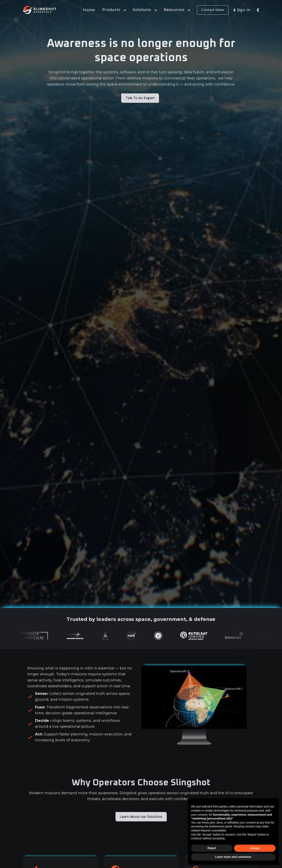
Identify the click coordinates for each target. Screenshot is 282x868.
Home (89, 10)
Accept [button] (255, 848)
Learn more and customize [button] (233, 857)
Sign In (244, 10)
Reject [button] (212, 848)
